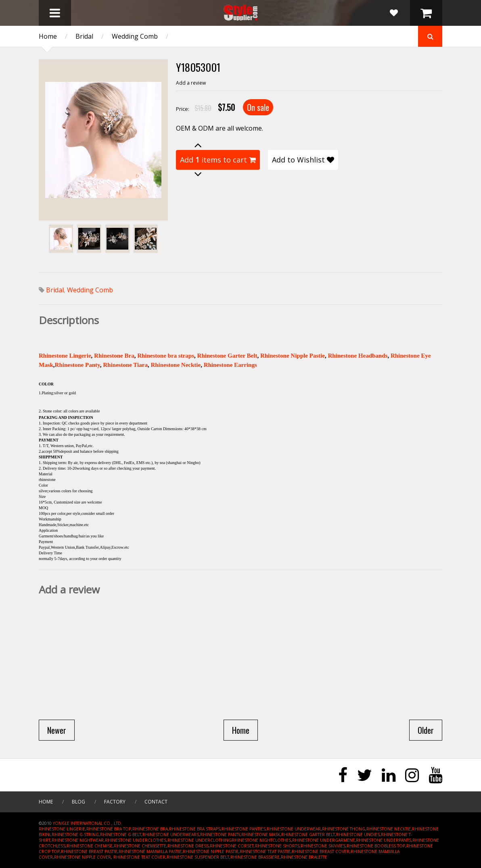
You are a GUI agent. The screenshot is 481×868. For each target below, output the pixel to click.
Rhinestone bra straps (166, 356)
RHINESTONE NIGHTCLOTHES (261, 840)
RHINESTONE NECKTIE (389, 829)
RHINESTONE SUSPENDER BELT (198, 857)
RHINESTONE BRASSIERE (255, 857)
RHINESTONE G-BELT (121, 835)
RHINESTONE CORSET (232, 846)
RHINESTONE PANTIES (244, 829)
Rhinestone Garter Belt (227, 356)
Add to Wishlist (303, 160)
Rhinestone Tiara (125, 365)
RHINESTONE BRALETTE (304, 857)
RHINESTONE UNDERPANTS (384, 840)
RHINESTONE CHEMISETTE (140, 846)
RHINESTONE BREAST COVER (321, 851)
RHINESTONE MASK (261, 835)
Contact (156, 802)
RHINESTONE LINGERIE (62, 829)
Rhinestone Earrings (230, 365)
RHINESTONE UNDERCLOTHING (200, 840)
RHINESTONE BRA (150, 829)
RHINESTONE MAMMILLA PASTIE (150, 851)
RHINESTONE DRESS (188, 846)
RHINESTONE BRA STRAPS (195, 829)
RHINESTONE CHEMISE (90, 846)
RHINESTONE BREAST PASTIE (89, 851)
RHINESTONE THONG (344, 829)
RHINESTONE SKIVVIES (323, 846)
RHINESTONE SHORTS (277, 846)
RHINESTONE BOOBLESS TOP (376, 846)
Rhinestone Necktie (176, 365)
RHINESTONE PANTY (220, 835)
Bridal (84, 36)
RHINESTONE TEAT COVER (139, 857)
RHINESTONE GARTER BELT (308, 835)
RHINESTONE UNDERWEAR (294, 829)
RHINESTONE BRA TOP (109, 829)
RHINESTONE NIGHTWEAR (78, 840)
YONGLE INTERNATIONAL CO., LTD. (88, 823)
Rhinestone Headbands (358, 356)
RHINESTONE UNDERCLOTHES (136, 840)
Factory (115, 802)
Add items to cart (218, 160)
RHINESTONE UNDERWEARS (171, 835)
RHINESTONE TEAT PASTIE (265, 851)
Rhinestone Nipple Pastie (293, 356)
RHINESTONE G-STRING (75, 835)
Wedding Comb (135, 36)
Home (48, 36)
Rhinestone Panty (77, 365)
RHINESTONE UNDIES (358, 835)
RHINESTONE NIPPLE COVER (83, 857)
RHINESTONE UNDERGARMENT (323, 840)
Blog (78, 802)
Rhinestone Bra (114, 356)
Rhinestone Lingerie (65, 356)
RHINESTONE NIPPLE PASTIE (211, 851)
